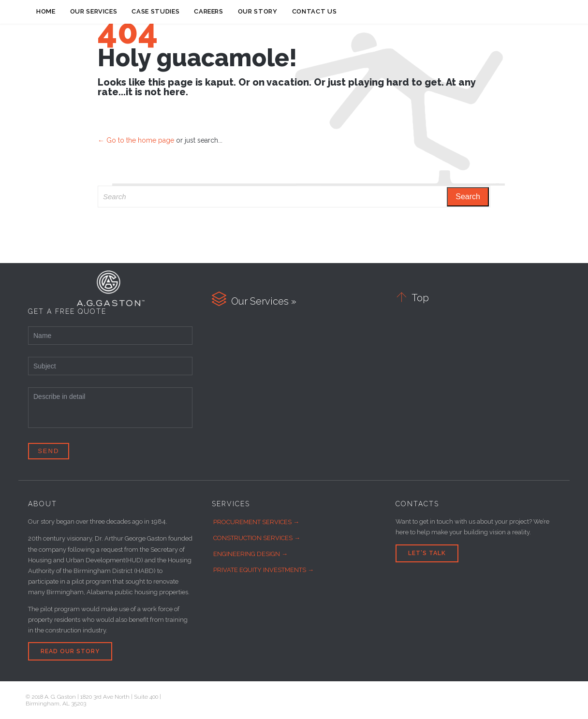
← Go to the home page (136, 140)
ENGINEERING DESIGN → (250, 554)
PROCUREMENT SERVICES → (256, 522)
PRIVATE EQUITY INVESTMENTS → (264, 570)
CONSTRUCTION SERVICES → (257, 538)
